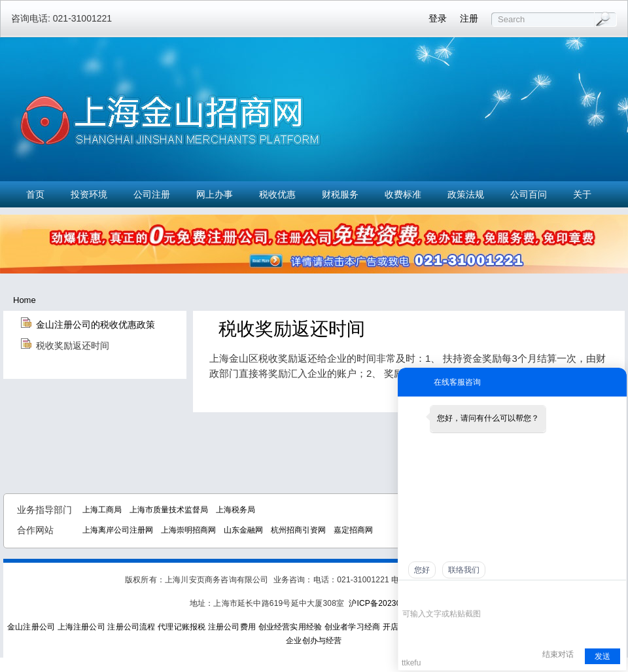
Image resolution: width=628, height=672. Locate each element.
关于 (582, 194)
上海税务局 (235, 510)
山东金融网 (243, 530)
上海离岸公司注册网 (118, 530)
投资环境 (89, 194)
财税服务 (340, 194)
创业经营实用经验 (290, 627)
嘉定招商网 (353, 530)
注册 (469, 18)
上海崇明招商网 (188, 530)
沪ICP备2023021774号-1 (393, 603)
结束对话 (558, 654)
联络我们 (464, 570)
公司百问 (529, 194)
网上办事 (215, 194)
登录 (438, 18)
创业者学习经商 (352, 627)
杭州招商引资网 (298, 530)
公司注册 (152, 194)
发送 (602, 656)
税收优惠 (277, 194)
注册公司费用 (232, 627)
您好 (422, 570)
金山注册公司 (31, 627)
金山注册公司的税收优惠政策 (96, 325)
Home (25, 300)
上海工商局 (102, 510)
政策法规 (466, 194)
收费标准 (403, 194)
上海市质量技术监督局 (169, 510)
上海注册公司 (81, 627)
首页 (35, 194)
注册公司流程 (131, 627)
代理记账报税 (182, 627)
